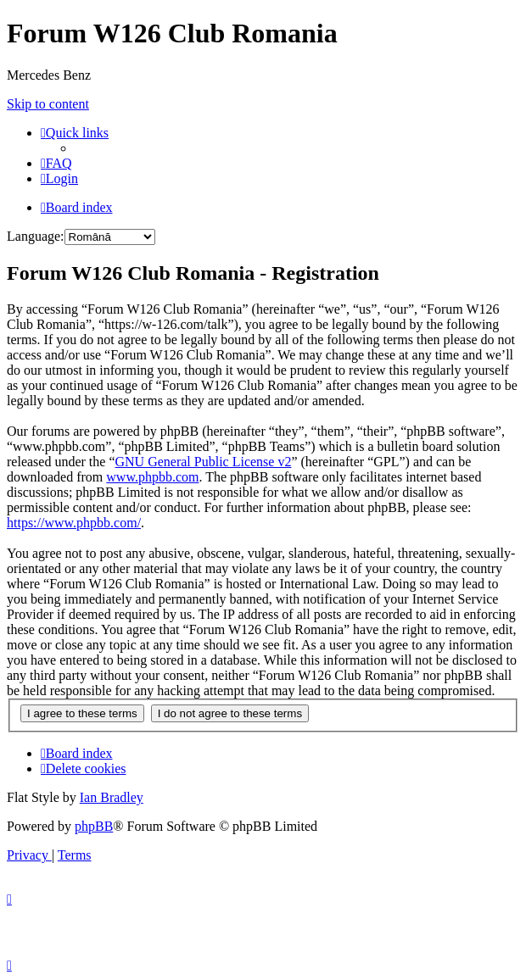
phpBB (94, 826)
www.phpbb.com (152, 477)
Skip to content (48, 104)
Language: (36, 236)
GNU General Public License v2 (203, 462)
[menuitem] (56, 163)
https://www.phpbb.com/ (74, 523)
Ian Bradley (112, 797)
